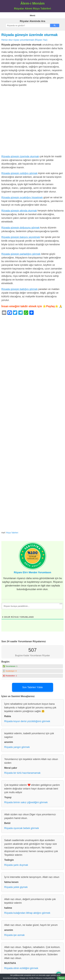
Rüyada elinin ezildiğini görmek (21, 968)
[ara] (28, 26)
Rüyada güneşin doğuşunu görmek (20, 228)
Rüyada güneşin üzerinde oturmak (29, 35)
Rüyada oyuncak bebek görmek (22, 828)
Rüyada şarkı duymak (16, 865)
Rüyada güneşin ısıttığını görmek (19, 173)
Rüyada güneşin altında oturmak (19, 211)
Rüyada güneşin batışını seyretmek (21, 237)
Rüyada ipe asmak (14, 935)
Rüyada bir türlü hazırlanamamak (22, 773)
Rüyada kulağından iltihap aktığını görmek (27, 913)
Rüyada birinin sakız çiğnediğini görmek (26, 802)
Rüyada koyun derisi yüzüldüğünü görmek (27, 721)
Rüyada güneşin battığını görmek (19, 289)
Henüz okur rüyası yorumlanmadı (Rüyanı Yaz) (24, 40)
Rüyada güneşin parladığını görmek (21, 254)
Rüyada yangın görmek (17, 747)
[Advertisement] (32, 121)
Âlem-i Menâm (32, 3)
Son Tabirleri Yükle (32, 687)
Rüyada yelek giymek (16, 887)
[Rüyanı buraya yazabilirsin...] (32, 606)
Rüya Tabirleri (12, 533)
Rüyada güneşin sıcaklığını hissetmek (22, 197)
